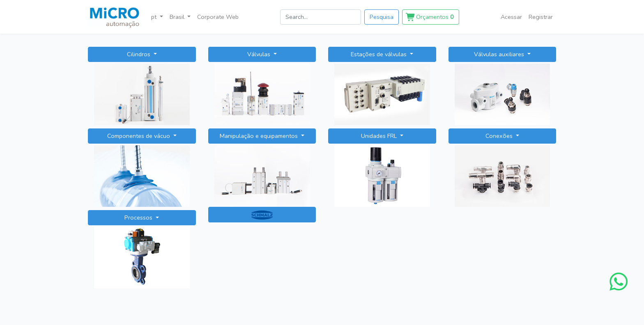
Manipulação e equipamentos (260, 136)
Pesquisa (382, 17)
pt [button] (155, 17)
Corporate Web (218, 17)
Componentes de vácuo (139, 136)
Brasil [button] (178, 17)
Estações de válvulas (379, 54)
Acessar (511, 17)
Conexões (500, 136)
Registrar (541, 17)
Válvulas (260, 54)
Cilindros (139, 54)
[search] (321, 17)
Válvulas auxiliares (500, 54)
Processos (139, 217)
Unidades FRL (380, 136)
